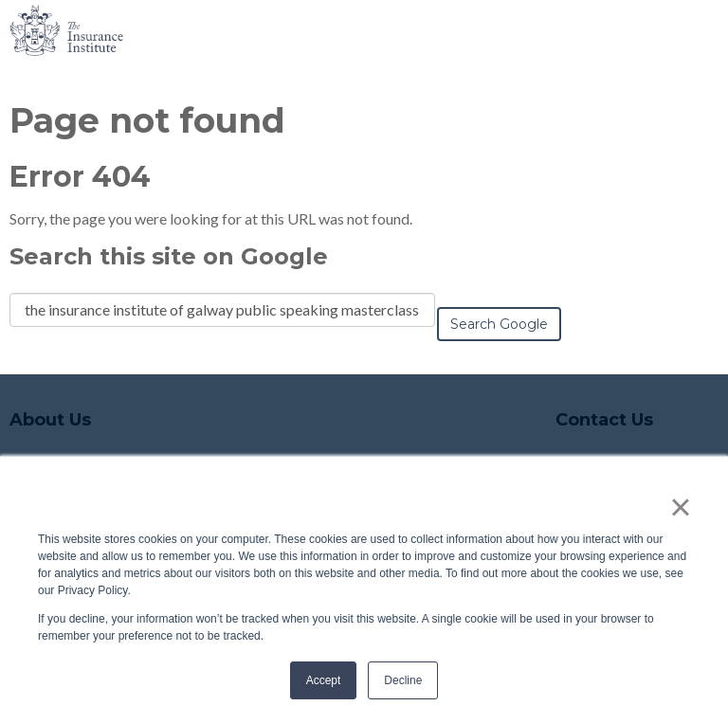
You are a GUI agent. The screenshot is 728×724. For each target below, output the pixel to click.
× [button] (680, 507)
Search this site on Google (169, 256)
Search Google (499, 324)
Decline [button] (403, 680)
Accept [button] (324, 680)
